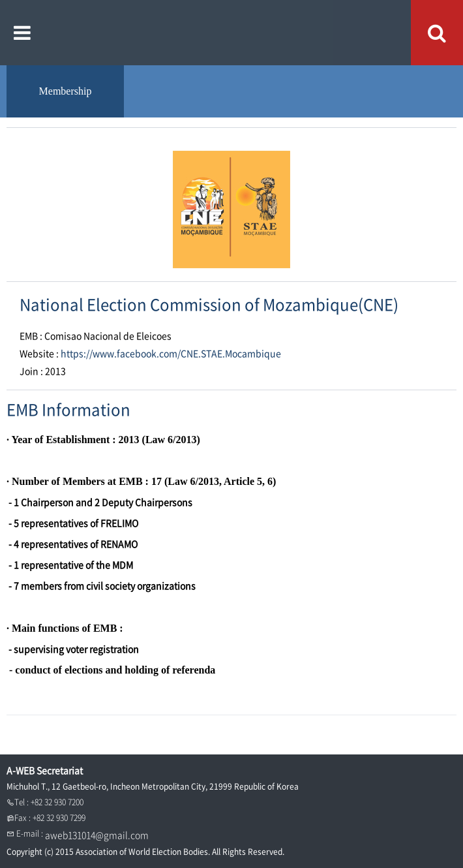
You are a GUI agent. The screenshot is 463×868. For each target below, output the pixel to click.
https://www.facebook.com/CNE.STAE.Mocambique (171, 353)
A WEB (232, 33)
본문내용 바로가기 (0, 0)
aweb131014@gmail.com (97, 835)
